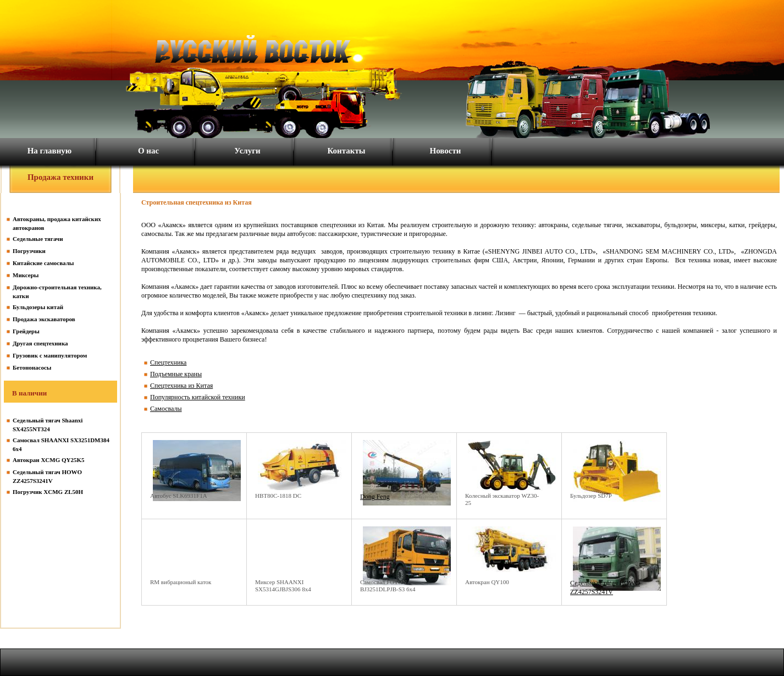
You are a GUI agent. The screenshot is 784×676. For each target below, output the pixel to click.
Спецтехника (168, 362)
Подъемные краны (176, 374)
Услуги (247, 151)
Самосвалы (166, 409)
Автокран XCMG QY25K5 (49, 460)
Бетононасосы (32, 367)
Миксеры (26, 275)
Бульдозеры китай (38, 307)
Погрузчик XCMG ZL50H (48, 492)
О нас (148, 151)
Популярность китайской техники (198, 397)
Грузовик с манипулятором (50, 355)
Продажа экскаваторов (44, 319)
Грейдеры (26, 331)
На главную (50, 151)
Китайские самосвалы (43, 263)
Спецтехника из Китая (181, 386)
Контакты (346, 151)
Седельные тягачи (38, 239)
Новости (446, 151)
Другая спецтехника (40, 343)
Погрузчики (29, 251)
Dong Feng (375, 497)
